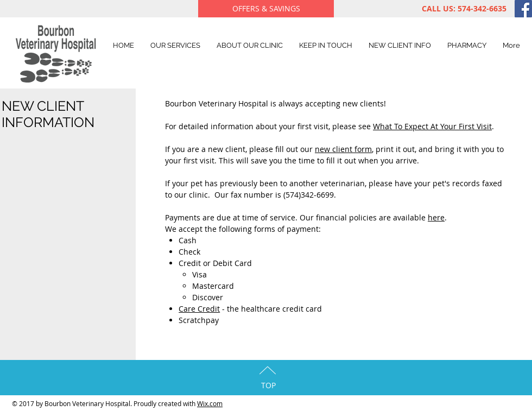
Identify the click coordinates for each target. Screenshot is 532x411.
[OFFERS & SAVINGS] (266, 9)
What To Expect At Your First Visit (432, 126)
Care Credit (199, 309)
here (436, 217)
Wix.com (210, 403)
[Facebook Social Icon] (523, 9)
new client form (343, 149)
